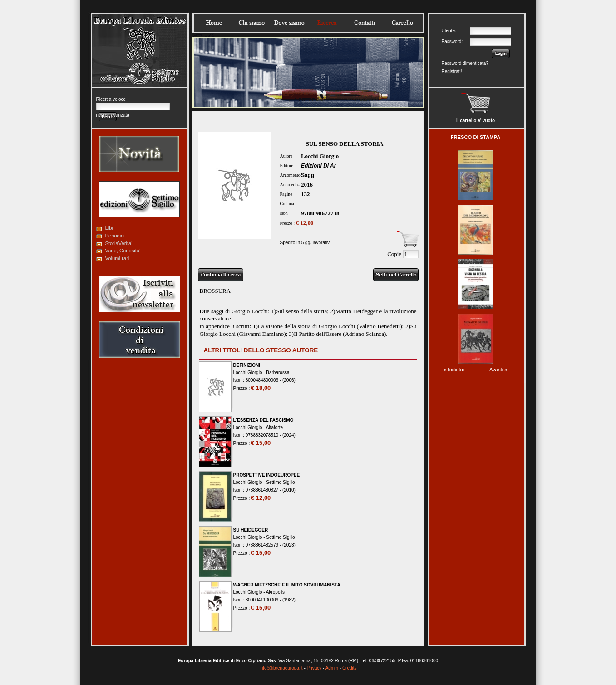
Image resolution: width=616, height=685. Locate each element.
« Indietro (454, 370)
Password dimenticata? (465, 63)
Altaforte (274, 427)
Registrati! (452, 71)
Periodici (115, 236)
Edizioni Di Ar (319, 166)
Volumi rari (117, 258)
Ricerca (327, 23)
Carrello (402, 23)
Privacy (314, 668)
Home (214, 23)
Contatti (365, 23)
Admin (332, 668)
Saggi (308, 175)
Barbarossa (278, 372)
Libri (110, 228)
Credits (350, 668)
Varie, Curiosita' (123, 251)
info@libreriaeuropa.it (281, 668)
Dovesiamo (289, 23)
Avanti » (498, 370)
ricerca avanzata (113, 115)
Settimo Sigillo (280, 482)
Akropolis (275, 592)
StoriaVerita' (119, 243)
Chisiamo (251, 23)
